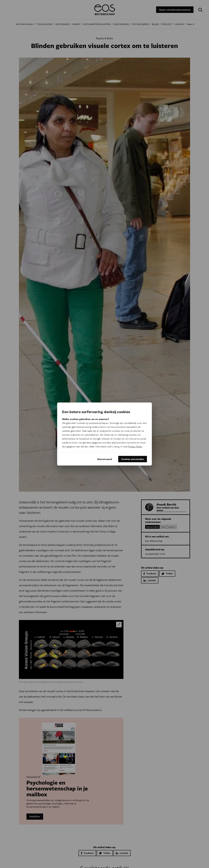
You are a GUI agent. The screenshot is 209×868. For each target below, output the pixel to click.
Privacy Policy (135, 446)
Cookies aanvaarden (133, 459)
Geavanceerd (105, 459)
